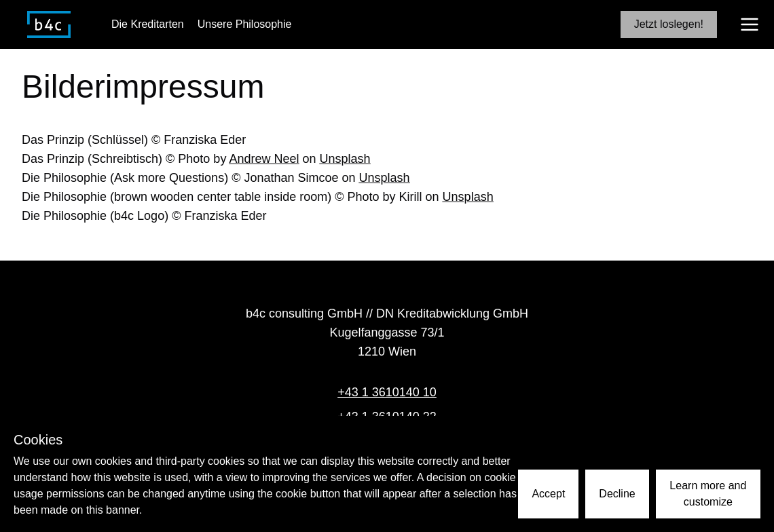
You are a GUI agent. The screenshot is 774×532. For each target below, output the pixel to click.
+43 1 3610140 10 (387, 392)
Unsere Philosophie (245, 24)
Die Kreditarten (148, 24)
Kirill (411, 197)
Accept (548, 494)
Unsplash (345, 159)
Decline (617, 494)
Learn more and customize (708, 494)
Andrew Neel (264, 159)
